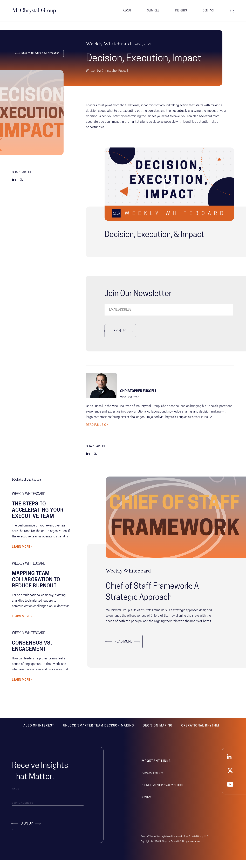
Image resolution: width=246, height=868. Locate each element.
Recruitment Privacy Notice (162, 793)
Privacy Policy (152, 782)
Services (153, 12)
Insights (181, 12)
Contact (209, 12)
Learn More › (22, 555)
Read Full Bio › (97, 433)
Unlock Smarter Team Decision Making (99, 734)
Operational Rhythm (200, 734)
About (127, 12)
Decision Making (158, 734)
